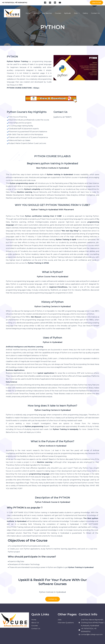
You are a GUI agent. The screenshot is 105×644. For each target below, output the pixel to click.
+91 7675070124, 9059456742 (15, 3)
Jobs (76, 13)
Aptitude (68, 13)
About (38, 13)
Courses (59, 13)
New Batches (48, 13)
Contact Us (95, 13)
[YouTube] (60, 3)
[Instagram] (50, 3)
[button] (96, 3)
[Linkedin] (55, 3)
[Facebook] (45, 3)
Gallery (86, 13)
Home (30, 13)
